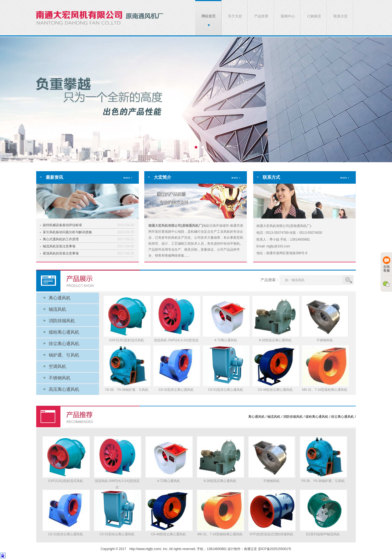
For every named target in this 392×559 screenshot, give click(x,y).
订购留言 (314, 16)
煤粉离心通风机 (64, 332)
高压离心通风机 (64, 389)
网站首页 (209, 16)
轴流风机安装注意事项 (59, 246)
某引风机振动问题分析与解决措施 (67, 232)
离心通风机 (60, 298)
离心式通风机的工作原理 (61, 239)
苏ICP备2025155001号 (275, 549)
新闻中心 (288, 16)
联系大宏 (341, 16)
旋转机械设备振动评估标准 (62, 225)
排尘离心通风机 (64, 344)
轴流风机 (57, 309)
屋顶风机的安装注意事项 (61, 253)
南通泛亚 (250, 549)
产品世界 (261, 16)
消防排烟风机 (62, 321)
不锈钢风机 (60, 378)
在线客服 (387, 264)
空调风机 (57, 366)
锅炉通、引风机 (64, 355)
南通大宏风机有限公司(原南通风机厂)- (196, 102)
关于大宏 (235, 16)
